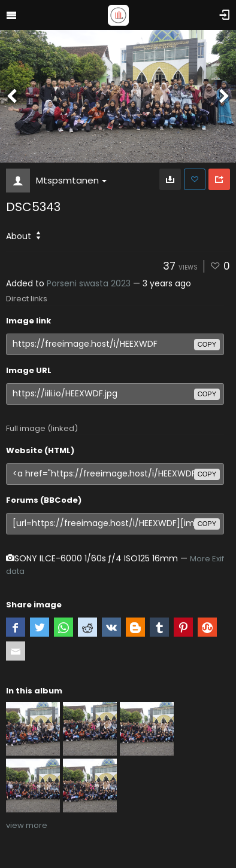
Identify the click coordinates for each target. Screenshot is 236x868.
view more (27, 825)
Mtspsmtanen (71, 180)
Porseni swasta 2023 (89, 283)
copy (207, 344)
